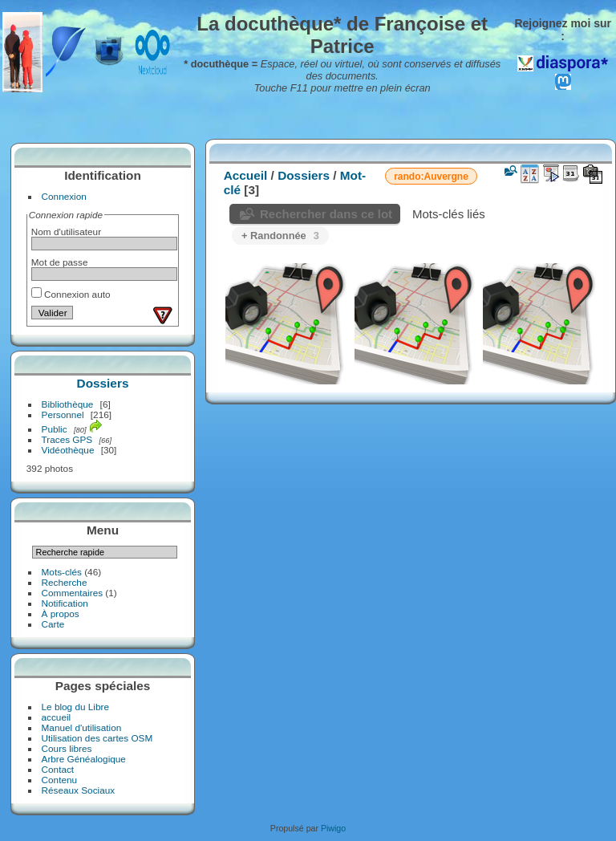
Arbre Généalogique (84, 759)
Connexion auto (71, 294)
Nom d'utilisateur (66, 232)
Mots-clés (62, 572)
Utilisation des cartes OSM (97, 738)
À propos (61, 613)
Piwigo (333, 828)
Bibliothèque (68, 404)
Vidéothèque (68, 450)
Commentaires (73, 593)
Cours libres (67, 748)
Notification (65, 603)
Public (55, 429)
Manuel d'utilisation (82, 727)
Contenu (59, 780)
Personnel (63, 414)
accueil (57, 717)
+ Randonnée (280, 236)
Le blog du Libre (75, 707)
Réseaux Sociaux (79, 790)
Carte (53, 624)
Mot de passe (60, 262)
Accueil (246, 175)
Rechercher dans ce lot (326, 214)
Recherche (65, 582)
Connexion (64, 196)
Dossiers (103, 383)
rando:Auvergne (431, 177)
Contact (58, 769)
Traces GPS (67, 439)
